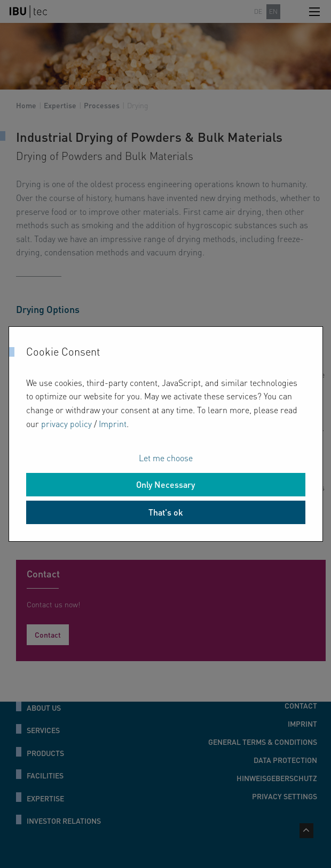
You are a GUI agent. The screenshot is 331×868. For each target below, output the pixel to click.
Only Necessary (165, 484)
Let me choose (166, 458)
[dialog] (166, 434)
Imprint (113, 424)
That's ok (166, 512)
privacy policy (66, 424)
